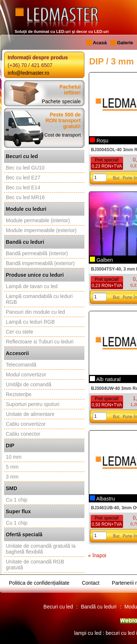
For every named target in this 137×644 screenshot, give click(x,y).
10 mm (14, 457)
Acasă (100, 43)
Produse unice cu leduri (35, 275)
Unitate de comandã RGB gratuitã (35, 565)
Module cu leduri (26, 209)
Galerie (125, 43)
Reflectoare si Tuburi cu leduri (40, 342)
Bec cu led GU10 (25, 168)
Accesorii (17, 353)
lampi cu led (88, 633)
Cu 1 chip (17, 500)
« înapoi (97, 555)
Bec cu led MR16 (25, 197)
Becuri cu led (22, 156)
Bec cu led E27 (23, 178)
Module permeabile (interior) (38, 220)
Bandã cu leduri (25, 242)
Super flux (18, 511)
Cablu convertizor (26, 424)
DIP (10, 446)
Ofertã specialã (24, 535)
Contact (91, 583)
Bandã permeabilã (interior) (37, 253)
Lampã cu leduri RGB (30, 322)
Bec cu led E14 (23, 187)
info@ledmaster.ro (28, 73)
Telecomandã (21, 365)
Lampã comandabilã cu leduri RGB (39, 299)
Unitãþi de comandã (29, 384)
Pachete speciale (61, 101)
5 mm (12, 467)
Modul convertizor (26, 375)
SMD (12, 488)
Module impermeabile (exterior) (41, 230)
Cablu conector (23, 434)
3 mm (12, 477)
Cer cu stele (20, 332)
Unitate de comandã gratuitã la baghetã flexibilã (41, 549)
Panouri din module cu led (35, 312)
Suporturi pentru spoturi (33, 404)
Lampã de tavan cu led (32, 286)
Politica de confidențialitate (39, 583)
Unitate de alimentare (30, 414)
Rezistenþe (19, 394)
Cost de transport (62, 135)
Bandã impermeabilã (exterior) (40, 263)
